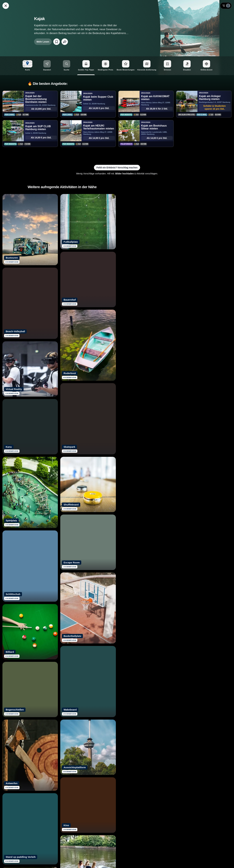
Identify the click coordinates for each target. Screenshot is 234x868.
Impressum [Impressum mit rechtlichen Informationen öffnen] (223, 862)
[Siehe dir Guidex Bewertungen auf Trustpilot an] (105, 824)
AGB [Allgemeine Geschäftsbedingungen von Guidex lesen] (212, 862)
